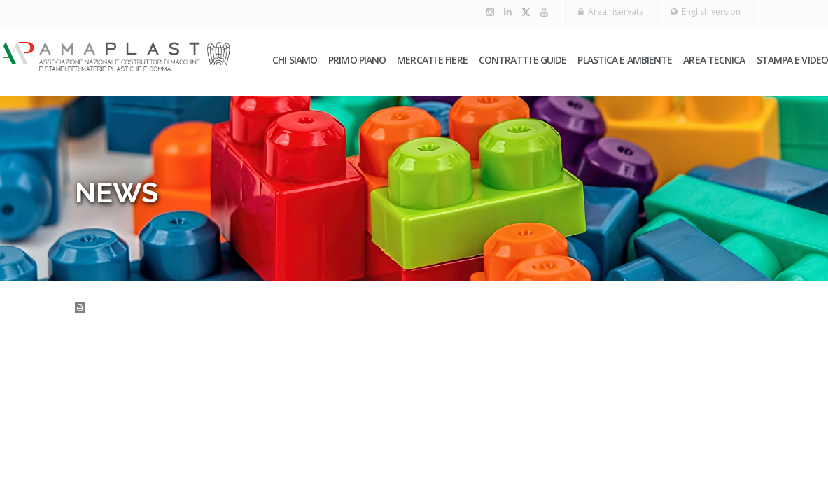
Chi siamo (295, 60)
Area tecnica (714, 60)
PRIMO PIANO (357, 60)
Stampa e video (792, 60)
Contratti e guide (523, 60)
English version (706, 12)
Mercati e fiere (432, 60)
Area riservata (611, 12)
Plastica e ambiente (625, 60)
